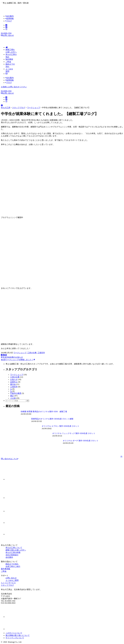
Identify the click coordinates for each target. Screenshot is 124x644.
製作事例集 (6, 569)
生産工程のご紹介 (13, 566)
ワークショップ (20, 353)
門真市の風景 (16, 393)
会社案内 (10, 16)
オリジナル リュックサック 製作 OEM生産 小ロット (74, 433)
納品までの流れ (12, 564)
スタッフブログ (7, 585)
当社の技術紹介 (12, 555)
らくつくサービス (8, 583)
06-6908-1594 (6, 33)
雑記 (12, 396)
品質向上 (14, 382)
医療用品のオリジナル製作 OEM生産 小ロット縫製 (52, 419)
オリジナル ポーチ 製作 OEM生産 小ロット (81, 441)
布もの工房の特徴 (13, 552)
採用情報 (10, 19)
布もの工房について (14, 548)
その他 (13, 398)
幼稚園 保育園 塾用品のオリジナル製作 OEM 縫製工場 (44, 412)
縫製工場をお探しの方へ (16, 550)
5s (11, 391)
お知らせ (14, 379)
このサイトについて (14, 633)
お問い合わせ (7, 35)
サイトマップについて (15, 638)
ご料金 (4, 571)
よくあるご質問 (12, 580)
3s (11, 389)
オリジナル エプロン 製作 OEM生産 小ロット (60, 426)
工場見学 (41, 353)
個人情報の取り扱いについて (18, 635)
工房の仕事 (32, 353)
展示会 (13, 384)
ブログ (9, 21)
